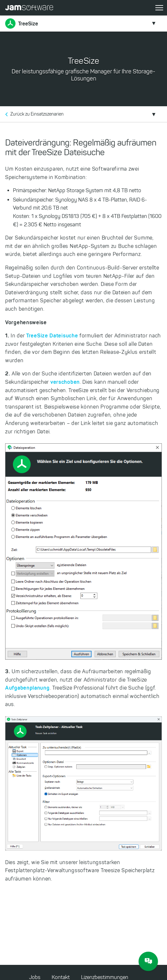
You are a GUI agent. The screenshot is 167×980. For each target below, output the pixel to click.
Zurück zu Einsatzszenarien (37, 114)
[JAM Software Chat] (148, 961)
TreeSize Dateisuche (52, 335)
